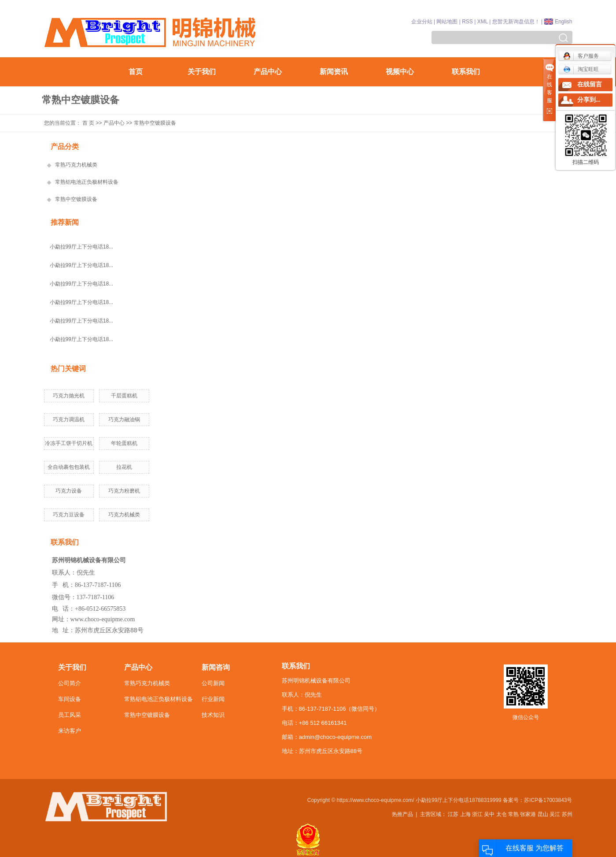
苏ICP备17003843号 (548, 800)
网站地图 (447, 22)
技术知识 (213, 715)
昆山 (543, 814)
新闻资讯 (334, 72)
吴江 (555, 814)
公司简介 (70, 683)
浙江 (477, 814)
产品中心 (268, 72)
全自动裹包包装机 (69, 467)
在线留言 (590, 84)
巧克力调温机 (69, 419)
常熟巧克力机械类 (76, 165)
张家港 (528, 814)
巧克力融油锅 (124, 419)
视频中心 (400, 72)
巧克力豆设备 (69, 515)
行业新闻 (213, 699)
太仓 (502, 814)
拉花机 (124, 467)
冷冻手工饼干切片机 (69, 443)
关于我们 (202, 72)
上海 (465, 814)
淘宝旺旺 (581, 69)
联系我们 (466, 72)
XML (483, 22)
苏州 (567, 814)
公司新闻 (213, 683)
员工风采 (70, 715)
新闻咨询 (216, 667)
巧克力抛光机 (69, 396)
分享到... (589, 100)
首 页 (88, 123)
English (563, 22)
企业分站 (422, 22)
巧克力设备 (69, 491)
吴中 (489, 814)
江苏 (453, 814)
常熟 (513, 814)
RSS (467, 22)
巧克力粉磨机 (124, 491)
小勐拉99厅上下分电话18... (82, 247)
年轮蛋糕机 (124, 443)
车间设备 (70, 699)
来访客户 (70, 731)
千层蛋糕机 (124, 396)
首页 (136, 72)
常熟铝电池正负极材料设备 (87, 182)
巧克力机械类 (124, 515)
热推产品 (402, 814)
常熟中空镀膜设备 (155, 123)
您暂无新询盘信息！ (516, 22)
